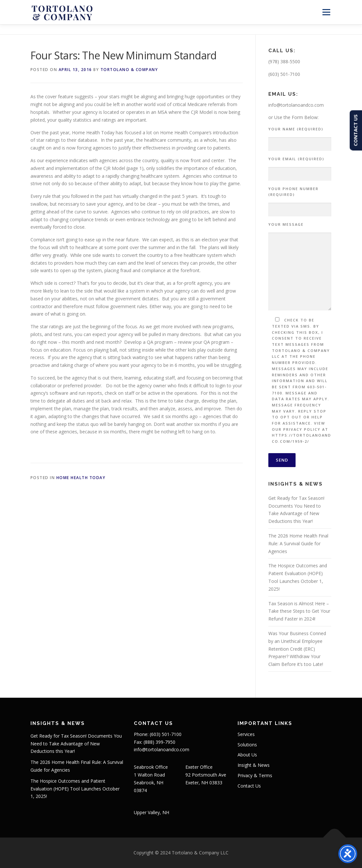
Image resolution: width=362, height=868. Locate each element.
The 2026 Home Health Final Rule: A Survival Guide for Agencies (298, 543)
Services (246, 734)
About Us (247, 755)
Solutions (247, 745)
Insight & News (254, 765)
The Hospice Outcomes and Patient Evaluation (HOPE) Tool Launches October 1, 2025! (75, 789)
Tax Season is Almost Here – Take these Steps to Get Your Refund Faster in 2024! (299, 611)
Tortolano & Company (129, 70)
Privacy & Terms (255, 775)
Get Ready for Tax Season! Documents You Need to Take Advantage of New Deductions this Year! (76, 744)
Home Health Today (81, 478)
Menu (326, 12)
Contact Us (249, 786)
